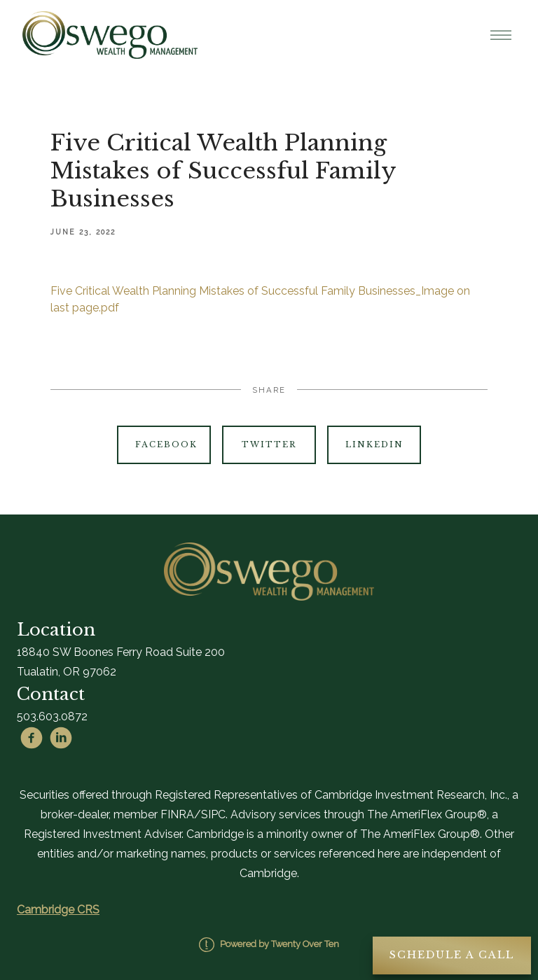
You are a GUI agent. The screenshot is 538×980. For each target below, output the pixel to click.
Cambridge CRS (58, 910)
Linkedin (374, 444)
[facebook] (32, 738)
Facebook (166, 444)
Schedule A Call (452, 955)
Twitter (269, 444)
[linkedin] (61, 738)
